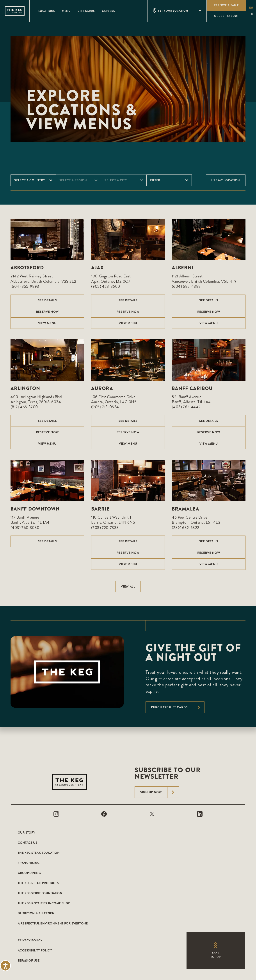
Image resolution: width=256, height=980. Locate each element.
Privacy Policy (30, 940)
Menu (66, 11)
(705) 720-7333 (105, 528)
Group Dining (29, 873)
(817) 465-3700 (24, 407)
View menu (47, 323)
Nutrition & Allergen (36, 913)
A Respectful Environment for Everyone (53, 923)
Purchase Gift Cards (178, 707)
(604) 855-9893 (25, 286)
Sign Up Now (159, 792)
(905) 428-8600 (106, 286)
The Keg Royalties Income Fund (44, 903)
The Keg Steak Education (39, 853)
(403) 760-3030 (25, 528)
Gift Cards (86, 11)
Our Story (27, 833)
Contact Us (28, 843)
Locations (47, 11)
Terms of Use (29, 960)
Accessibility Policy (35, 950)
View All (128, 586)
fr (251, 14)
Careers (108, 11)
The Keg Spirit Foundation (40, 893)
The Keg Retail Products (38, 883)
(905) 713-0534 (105, 407)
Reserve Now (47, 312)
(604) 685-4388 (186, 286)
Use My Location (226, 180)
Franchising (29, 863)
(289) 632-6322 (186, 528)
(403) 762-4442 (186, 407)
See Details (47, 300)
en (251, 8)
